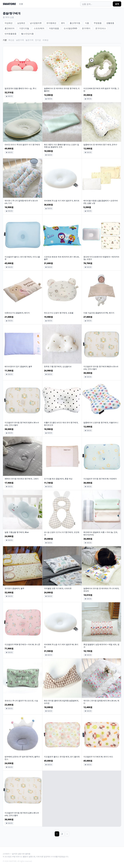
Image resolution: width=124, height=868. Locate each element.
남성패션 (21, 23)
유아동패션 (51, 23)
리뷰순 (46, 40)
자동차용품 (54, 28)
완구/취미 (86, 28)
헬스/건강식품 (27, 34)
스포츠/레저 (39, 28)
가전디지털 (24, 28)
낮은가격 (20, 40)
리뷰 (21, 4)
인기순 (38, 40)
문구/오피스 (101, 28)
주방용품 (98, 23)
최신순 (11, 40)
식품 (87, 23)
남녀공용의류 (36, 23)
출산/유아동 (75, 23)
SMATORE (9, 4)
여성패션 (9, 23)
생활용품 (110, 23)
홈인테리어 (10, 28)
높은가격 (29, 40)
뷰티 (63, 23)
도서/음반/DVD (70, 28)
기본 (5, 40)
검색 (117, 4)
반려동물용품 (11, 34)
